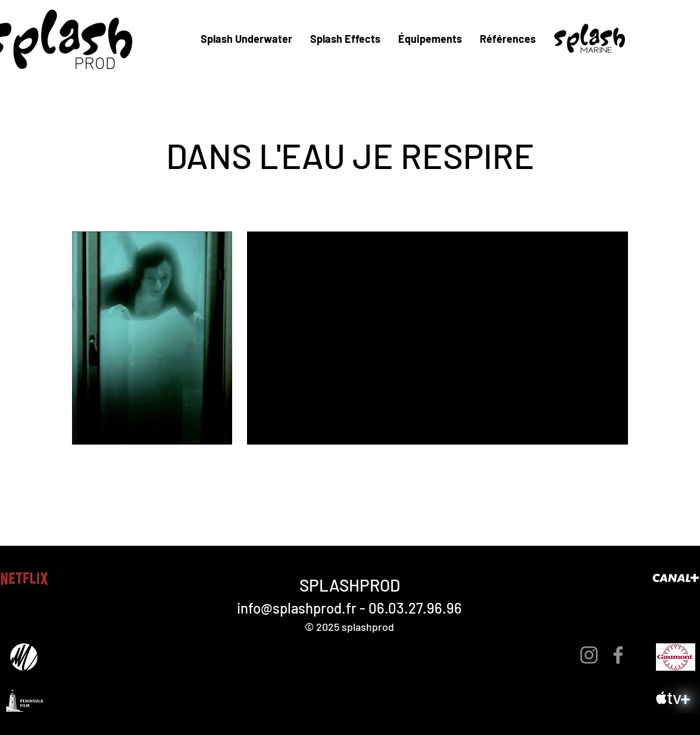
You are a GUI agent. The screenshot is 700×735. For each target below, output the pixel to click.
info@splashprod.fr (297, 608)
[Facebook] (618, 655)
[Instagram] (589, 655)
